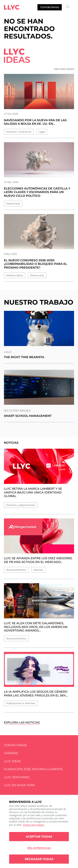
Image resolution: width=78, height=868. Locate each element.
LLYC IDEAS (12, 761)
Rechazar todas (39, 859)
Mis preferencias (39, 848)
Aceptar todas (39, 837)
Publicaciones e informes (21, 703)
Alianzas (38, 570)
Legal (42, 132)
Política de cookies (34, 825)
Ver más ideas (64, 69)
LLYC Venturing (17, 777)
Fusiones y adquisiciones (21, 505)
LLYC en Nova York (19, 785)
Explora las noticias (22, 723)
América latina (15, 275)
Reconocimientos (16, 570)
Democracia (13, 204)
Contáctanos (50, 7)
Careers (11, 753)
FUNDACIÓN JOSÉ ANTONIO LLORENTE (33, 769)
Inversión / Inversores (19, 132)
